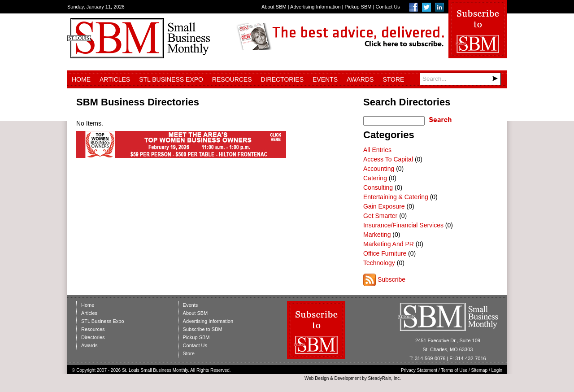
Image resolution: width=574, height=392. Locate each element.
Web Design (317, 378)
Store (393, 79)
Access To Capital (388, 159)
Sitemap (480, 370)
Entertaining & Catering (396, 197)
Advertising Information (315, 7)
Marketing (377, 235)
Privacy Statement (419, 370)
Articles (115, 79)
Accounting (379, 169)
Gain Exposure (384, 206)
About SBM (274, 7)
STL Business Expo (171, 79)
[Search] (460, 79)
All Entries (377, 150)
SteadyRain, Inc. (385, 378)
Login (497, 370)
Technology (379, 263)
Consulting (378, 187)
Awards (360, 79)
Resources (232, 79)
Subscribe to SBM (203, 329)
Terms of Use (454, 370)
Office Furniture (385, 253)
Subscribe (391, 279)
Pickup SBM (358, 7)
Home (81, 79)
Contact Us (387, 7)
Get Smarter (380, 216)
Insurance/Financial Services (403, 225)
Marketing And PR (389, 244)
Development (348, 378)
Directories (282, 79)
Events (325, 79)
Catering (375, 178)
